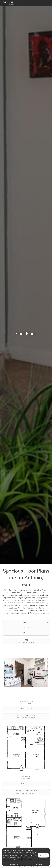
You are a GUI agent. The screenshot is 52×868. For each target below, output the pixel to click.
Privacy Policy (38, 864)
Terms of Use (14, 864)
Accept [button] (43, 855)
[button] (26, 622)
